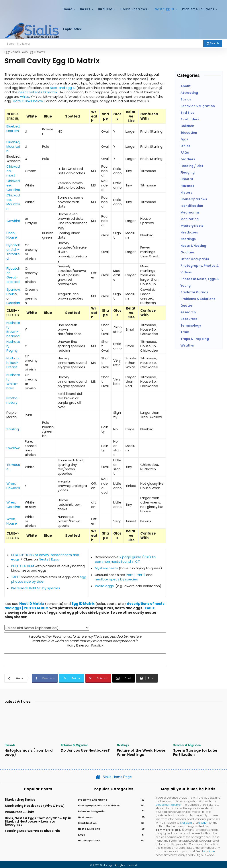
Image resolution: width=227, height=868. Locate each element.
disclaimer (208, 850)
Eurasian (13, 303)
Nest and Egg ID (63, 88)
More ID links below (28, 101)
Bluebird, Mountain (13, 146)
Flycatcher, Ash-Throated (13, 252)
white (25, 97)
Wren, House (12, 521)
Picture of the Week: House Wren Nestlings (139, 752)
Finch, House (12, 235)
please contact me (168, 804)
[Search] (213, 43)
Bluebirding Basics (20, 798)
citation (203, 822)
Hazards (10, 745)
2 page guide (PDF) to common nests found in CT (125, 559)
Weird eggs (104, 586)
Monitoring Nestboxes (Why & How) (35, 805)
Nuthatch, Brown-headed (13, 329)
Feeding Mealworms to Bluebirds (32, 830)
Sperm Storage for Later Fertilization (193, 752)
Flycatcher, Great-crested (13, 275)
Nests (44, 559)
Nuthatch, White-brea (13, 381)
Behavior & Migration (74, 745)
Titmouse (13, 467)
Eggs (7, 52)
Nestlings (123, 745)
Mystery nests (106, 568)
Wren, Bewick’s (13, 486)
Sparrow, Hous (14, 292)
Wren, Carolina (13, 505)
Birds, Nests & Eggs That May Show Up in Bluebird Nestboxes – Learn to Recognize (38, 820)
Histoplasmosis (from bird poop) (26, 752)
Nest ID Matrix (32, 604)
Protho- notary (13, 400)
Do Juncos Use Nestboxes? (83, 750)
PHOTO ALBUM (23, 566)
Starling (13, 429)
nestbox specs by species (116, 579)
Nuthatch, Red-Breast (13, 363)
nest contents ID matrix (38, 92)
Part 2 (141, 575)
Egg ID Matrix (83, 604)
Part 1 (130, 575)
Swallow (13, 448)
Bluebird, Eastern (13, 128)
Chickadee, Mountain (13, 202)
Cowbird (13, 221)
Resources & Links (20, 811)
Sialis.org (186, 822)
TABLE (16, 577)
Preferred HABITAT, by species (36, 588)
